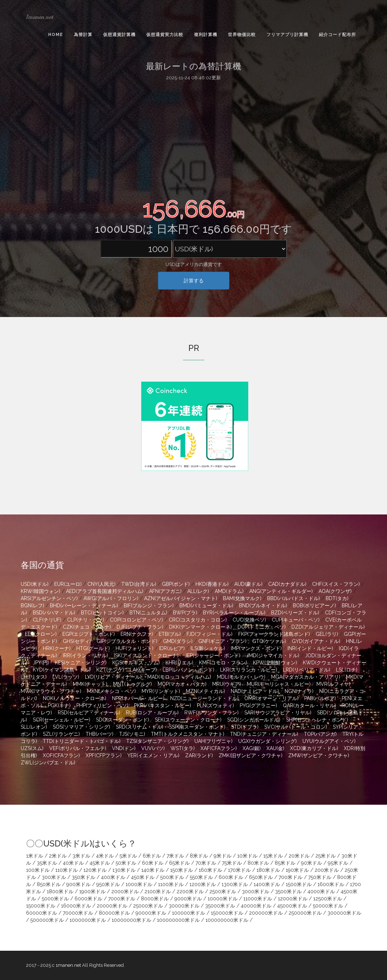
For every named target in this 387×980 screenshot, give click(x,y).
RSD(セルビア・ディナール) (89, 713)
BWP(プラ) (185, 613)
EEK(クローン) (41, 634)
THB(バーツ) (100, 734)
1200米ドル (203, 884)
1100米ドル (171, 884)
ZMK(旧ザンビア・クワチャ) (251, 755)
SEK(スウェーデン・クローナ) (188, 720)
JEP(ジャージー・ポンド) (212, 655)
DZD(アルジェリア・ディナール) (328, 627)
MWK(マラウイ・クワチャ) (51, 691)
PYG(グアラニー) (258, 705)
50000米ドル (328, 906)
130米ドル (124, 870)
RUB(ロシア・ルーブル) (152, 713)
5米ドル (128, 856)
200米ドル (327, 870)
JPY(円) (41, 663)
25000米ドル (148, 906)
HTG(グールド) (93, 648)
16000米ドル (76, 906)
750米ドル (320, 877)
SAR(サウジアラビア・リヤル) (278, 713)
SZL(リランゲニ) (61, 734)
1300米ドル (235, 884)
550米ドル (201, 877)
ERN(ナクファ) (137, 634)
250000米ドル (305, 913)
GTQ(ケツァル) (269, 641)
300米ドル (54, 877)
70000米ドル (78, 913)
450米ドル (143, 877)
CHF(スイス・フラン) (336, 584)
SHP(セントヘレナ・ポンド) (317, 720)
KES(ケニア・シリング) (81, 663)
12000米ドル (293, 899)
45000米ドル (292, 906)
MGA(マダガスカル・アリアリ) (306, 677)
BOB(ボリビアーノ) (314, 605)
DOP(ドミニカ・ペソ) (262, 627)
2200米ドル (190, 891)
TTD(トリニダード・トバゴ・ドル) (82, 741)
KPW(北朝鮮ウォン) (275, 663)
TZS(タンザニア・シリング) (157, 741)
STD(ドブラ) (245, 727)
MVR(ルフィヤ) (333, 684)
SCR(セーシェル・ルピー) (62, 720)
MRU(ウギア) (227, 684)
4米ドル (105, 856)
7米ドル (175, 856)
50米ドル (126, 863)
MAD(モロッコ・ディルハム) (179, 677)
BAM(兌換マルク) (242, 598)
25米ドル (325, 856)
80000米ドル (114, 913)
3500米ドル (288, 891)
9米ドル (223, 856)
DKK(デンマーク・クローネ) (200, 627)
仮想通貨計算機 (119, 35)
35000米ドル (220, 906)
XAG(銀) (252, 748)
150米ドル (182, 870)
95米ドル (338, 863)
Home (56, 35)
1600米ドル (331, 884)
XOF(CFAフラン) (61, 755)
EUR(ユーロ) (68, 584)
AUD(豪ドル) (248, 584)
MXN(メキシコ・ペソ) (111, 691)
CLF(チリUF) (47, 620)
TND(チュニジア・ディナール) (264, 734)
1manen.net (40, 17)
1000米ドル (139, 884)
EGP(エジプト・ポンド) (89, 634)
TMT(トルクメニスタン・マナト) (188, 734)
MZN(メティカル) (205, 691)
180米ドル (268, 870)
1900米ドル (92, 891)
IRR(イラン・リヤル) (85, 655)
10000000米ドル (131, 920)
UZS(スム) (32, 748)
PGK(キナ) (59, 705)
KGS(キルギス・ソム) (136, 663)
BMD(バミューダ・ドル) (206, 605)
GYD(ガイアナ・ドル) (316, 641)
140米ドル (153, 870)
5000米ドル (55, 899)
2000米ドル (125, 891)
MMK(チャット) (90, 684)
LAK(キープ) (143, 670)
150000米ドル (227, 913)
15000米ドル (41, 906)
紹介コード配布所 (337, 35)
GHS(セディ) (77, 641)
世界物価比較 (242, 35)
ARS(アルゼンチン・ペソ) (49, 598)
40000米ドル (256, 906)
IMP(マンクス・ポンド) (256, 648)
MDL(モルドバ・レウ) (241, 677)
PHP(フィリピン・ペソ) (102, 705)
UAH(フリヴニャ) (213, 741)
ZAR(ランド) (199, 755)
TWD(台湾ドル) (139, 584)
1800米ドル (60, 891)
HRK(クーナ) (57, 648)
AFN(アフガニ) (165, 591)
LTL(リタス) (34, 677)
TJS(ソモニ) (132, 734)
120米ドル (95, 870)
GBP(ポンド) (176, 584)
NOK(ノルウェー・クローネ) (75, 698)
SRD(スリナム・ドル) (140, 727)
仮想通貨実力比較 (165, 35)
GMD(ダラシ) (178, 641)
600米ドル (231, 877)
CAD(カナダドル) (287, 584)
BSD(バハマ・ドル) (54, 613)
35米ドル (47, 863)
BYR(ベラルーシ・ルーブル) (234, 613)
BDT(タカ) (337, 598)
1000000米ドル (88, 920)
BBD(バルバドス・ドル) (294, 598)
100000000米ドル (178, 920)
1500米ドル (299, 884)
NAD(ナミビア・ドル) (255, 691)
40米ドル (73, 863)
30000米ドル (184, 906)
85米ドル (285, 863)
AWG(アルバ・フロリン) (111, 598)
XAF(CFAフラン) (219, 748)
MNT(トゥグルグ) (133, 684)
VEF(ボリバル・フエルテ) (78, 748)
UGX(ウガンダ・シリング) (268, 741)
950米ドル (108, 884)
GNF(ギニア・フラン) (222, 641)
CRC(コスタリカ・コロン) (198, 620)
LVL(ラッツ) (66, 677)
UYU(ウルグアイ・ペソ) (329, 741)
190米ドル (297, 870)
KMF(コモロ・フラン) (223, 663)
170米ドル (239, 870)
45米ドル (100, 863)
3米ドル (81, 856)
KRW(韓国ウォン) (40, 591)
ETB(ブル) (170, 634)
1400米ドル (267, 884)
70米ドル (206, 863)
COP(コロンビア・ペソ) (136, 620)
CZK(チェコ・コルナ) (87, 627)
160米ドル (210, 870)
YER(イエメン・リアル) (153, 755)
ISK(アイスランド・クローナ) (146, 655)
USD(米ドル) (35, 584)
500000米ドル (47, 920)
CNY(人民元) (101, 584)
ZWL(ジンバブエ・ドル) (48, 763)
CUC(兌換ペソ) (249, 620)
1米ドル (35, 856)
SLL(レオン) (34, 727)
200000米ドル (266, 913)
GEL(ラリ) (327, 634)
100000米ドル (189, 913)
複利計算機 (206, 35)
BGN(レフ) (32, 605)
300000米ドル (344, 913)
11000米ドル (258, 899)
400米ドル (113, 877)
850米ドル (49, 884)
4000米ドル (321, 891)
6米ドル (152, 856)
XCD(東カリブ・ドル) (314, 748)
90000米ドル (151, 913)
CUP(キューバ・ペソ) (296, 620)
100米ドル (38, 870)
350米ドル (83, 877)
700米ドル (291, 877)
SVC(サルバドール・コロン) (296, 727)
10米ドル (247, 856)
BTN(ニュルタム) (148, 613)
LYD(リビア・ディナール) (113, 677)
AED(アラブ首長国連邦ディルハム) (105, 591)
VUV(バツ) (153, 748)
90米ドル (312, 863)
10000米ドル (223, 899)
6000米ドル (88, 899)
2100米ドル (158, 891)
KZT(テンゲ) (110, 670)
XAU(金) (275, 748)
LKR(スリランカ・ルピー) (249, 670)
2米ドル (58, 856)
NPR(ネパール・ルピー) (138, 698)
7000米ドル (122, 899)
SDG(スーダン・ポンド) (123, 720)
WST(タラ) (183, 748)
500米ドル (172, 877)
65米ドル (179, 863)
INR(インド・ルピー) (310, 648)
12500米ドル (328, 899)
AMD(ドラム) (229, 591)
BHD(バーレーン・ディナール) (84, 605)
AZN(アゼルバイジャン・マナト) (181, 598)
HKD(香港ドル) (212, 584)
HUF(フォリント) (134, 648)
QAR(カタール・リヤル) (309, 705)
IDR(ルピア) (172, 648)
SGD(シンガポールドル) (254, 720)
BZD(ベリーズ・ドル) (295, 613)
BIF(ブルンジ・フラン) (149, 605)
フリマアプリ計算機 (287, 35)
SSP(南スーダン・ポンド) (197, 727)
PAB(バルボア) (320, 698)
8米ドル (199, 856)
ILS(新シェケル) (208, 648)
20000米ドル (112, 906)
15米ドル (273, 856)
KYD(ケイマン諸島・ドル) (62, 670)
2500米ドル (223, 891)
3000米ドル (256, 891)
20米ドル (299, 856)
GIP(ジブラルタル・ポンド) (127, 641)
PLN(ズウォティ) (215, 705)
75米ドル (232, 863)
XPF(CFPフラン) (104, 755)
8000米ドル (155, 899)
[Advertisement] (194, 139)
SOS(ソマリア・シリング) (82, 727)
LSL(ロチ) (347, 670)
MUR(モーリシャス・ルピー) (279, 684)
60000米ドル (42, 913)
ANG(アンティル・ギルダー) (281, 591)
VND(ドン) (124, 748)
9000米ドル (188, 899)
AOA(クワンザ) (335, 591)
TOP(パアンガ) (320, 734)
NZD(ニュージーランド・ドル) (204, 698)
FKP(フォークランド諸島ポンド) (274, 634)
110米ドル (67, 870)
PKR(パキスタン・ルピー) (163, 705)
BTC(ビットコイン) (102, 613)
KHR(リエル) (179, 663)
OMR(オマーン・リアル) (271, 698)
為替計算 (83, 35)
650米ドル (261, 877)
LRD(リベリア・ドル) (307, 670)
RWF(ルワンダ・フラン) (212, 713)
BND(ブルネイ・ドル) (263, 605)
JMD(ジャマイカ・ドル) (273, 655)
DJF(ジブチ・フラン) (140, 627)
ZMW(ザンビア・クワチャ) (319, 755)
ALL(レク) (198, 591)
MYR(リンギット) (161, 691)
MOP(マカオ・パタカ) (182, 684)
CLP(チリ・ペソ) (86, 620)
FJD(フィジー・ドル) (210, 634)
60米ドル (153, 863)
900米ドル (78, 884)
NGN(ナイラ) (299, 691)
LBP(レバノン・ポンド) (189, 670)
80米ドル (258, 863)
